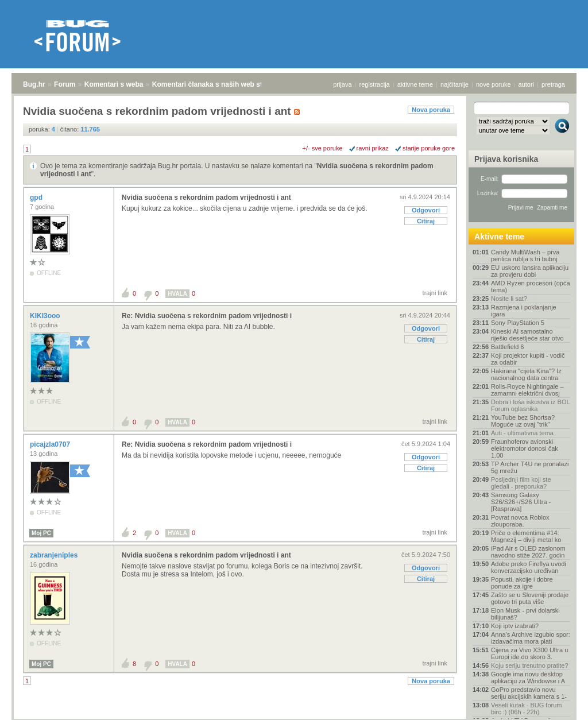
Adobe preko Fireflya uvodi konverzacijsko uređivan (529, 567)
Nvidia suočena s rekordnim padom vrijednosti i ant (206, 198)
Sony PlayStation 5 (518, 323)
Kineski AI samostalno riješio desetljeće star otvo (527, 335)
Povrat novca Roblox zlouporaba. (520, 521)
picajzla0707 (51, 444)
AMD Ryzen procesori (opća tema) (531, 287)
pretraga (553, 84)
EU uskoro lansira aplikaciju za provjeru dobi (530, 271)
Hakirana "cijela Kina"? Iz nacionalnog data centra (526, 374)
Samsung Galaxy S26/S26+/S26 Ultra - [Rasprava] (521, 502)
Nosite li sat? (509, 299)
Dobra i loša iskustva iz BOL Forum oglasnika (530, 405)
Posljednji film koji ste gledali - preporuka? (521, 483)
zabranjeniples (55, 555)
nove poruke (494, 84)
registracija (375, 84)
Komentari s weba (114, 84)
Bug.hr (34, 84)
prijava (342, 84)
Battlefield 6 (507, 347)
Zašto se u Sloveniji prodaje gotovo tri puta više (530, 598)
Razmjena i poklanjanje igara (524, 311)
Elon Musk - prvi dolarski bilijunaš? (525, 614)
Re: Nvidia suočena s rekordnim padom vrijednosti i (207, 316)
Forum (65, 84)
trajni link (435, 293)
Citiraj (426, 221)
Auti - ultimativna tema (522, 433)
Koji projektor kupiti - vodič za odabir (528, 359)
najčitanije (454, 84)
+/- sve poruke (323, 148)
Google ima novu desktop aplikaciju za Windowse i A (528, 678)
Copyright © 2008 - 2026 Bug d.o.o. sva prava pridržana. (294, 717)
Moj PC (41, 533)
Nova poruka (431, 110)
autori (527, 84)
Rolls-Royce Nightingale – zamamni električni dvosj (527, 390)
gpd (37, 198)
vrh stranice (557, 703)
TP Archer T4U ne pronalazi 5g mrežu (530, 467)
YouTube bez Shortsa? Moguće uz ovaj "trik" (523, 421)
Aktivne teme (499, 237)
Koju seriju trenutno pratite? (530, 665)
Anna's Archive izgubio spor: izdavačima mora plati (531, 638)
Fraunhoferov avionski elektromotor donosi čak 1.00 (525, 448)
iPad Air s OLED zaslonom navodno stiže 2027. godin (528, 552)
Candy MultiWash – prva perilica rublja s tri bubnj (525, 256)
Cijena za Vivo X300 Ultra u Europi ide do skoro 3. (529, 653)
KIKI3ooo (46, 316)
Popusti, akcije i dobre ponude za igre (522, 583)
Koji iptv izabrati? (515, 626)
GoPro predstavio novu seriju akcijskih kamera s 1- (529, 693)
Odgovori (426, 210)
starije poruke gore (429, 148)
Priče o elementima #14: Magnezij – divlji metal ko (526, 536)
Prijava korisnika (506, 159)
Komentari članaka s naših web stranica (217, 84)
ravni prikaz (373, 148)
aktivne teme (415, 84)
